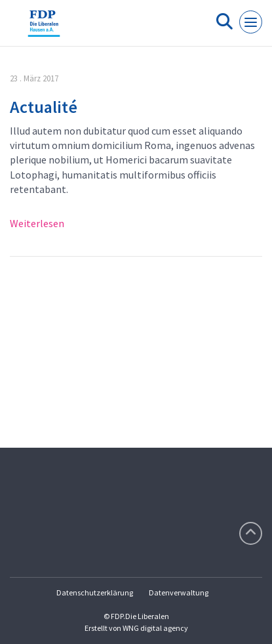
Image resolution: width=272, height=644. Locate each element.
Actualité (44, 107)
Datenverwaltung (179, 592)
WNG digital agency (155, 628)
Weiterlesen (37, 223)
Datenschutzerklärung (95, 592)
